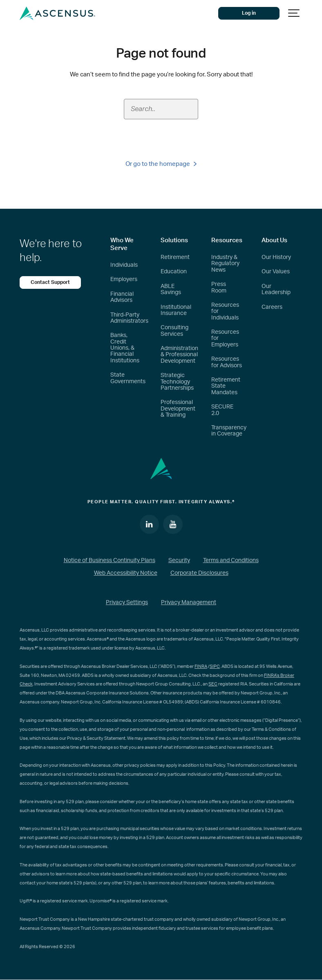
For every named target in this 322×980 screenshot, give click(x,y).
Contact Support (50, 282)
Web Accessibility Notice (126, 573)
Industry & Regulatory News (225, 264)
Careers (272, 307)
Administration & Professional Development (179, 355)
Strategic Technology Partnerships (177, 382)
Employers (124, 279)
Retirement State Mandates (226, 386)
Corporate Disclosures (199, 573)
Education (174, 272)
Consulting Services (174, 331)
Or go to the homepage (161, 164)
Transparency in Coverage (229, 431)
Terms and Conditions (231, 560)
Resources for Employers (225, 338)
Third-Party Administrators (129, 318)
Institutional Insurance (176, 310)
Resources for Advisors (227, 362)
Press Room (219, 287)
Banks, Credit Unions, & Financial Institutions (125, 348)
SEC (213, 684)
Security (179, 560)
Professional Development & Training (178, 409)
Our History (276, 257)
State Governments (128, 378)
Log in (249, 13)
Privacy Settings (127, 603)
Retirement (175, 257)
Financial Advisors (122, 297)
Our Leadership (276, 289)
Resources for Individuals (225, 311)
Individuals (124, 265)
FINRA (201, 666)
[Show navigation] (294, 13)
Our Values (276, 272)
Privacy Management (189, 603)
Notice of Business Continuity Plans (110, 560)
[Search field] (161, 109)
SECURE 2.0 (222, 410)
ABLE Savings (171, 289)
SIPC (215, 666)
